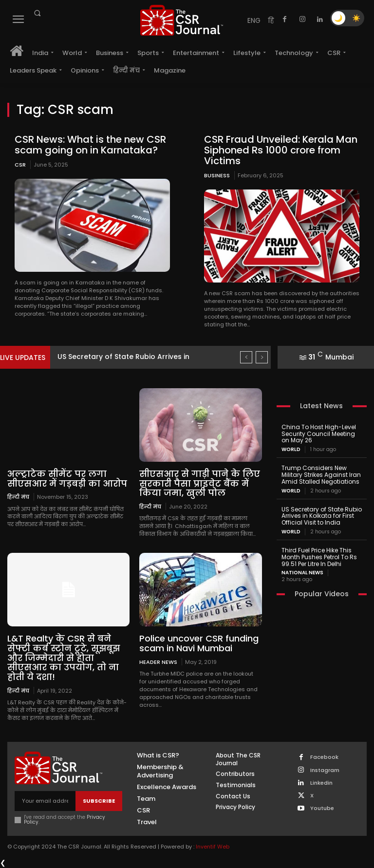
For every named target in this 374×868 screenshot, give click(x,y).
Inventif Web (213, 847)
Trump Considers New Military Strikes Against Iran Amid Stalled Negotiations (321, 475)
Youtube (322, 808)
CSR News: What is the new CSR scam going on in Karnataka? (90, 145)
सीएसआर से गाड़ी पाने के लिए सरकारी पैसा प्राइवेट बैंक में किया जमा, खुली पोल (200, 483)
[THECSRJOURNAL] (182, 20)
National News (302, 573)
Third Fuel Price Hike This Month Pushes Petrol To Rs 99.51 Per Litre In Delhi (319, 557)
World (291, 450)
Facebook (324, 757)
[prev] (246, 357)
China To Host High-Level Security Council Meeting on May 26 (319, 434)
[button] (37, 13)
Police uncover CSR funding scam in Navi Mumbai (199, 643)
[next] (262, 357)
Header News (158, 662)
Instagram (325, 770)
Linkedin (321, 783)
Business (217, 175)
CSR (20, 165)
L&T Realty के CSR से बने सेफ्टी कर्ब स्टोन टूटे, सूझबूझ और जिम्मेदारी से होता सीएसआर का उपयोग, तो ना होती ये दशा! (64, 658)
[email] (45, 801)
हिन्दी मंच (18, 497)
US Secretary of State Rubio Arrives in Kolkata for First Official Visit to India (322, 516)
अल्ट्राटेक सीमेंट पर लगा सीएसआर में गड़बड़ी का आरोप (67, 479)
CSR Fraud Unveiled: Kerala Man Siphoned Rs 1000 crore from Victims (281, 150)
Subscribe (99, 801)
